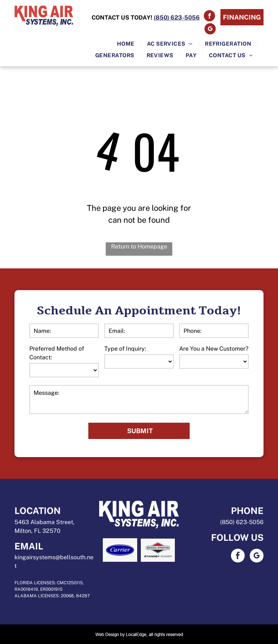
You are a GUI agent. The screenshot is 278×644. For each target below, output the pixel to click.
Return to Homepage (139, 246)
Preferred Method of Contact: (57, 353)
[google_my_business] (210, 30)
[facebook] (209, 17)
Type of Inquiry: (125, 349)
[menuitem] (127, 44)
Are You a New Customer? (214, 349)
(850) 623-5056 (242, 522)
